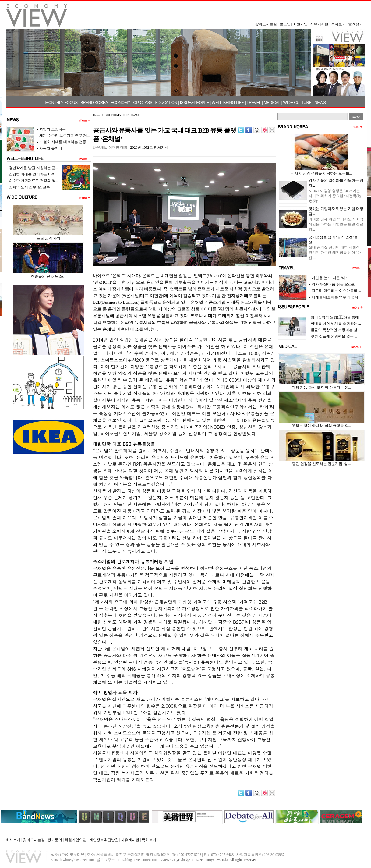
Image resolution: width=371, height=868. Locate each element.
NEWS (320, 103)
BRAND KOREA (94, 103)
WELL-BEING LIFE (228, 103)
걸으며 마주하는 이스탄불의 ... (336, 291)
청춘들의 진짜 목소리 (48, 276)
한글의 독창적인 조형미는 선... (335, 330)
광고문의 (55, 840)
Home (97, 115)
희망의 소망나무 (53, 129)
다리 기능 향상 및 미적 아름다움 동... (322, 388)
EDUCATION (166, 103)
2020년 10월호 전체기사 (149, 147)
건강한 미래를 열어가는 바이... (34, 174)
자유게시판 (319, 24)
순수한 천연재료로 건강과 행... (34, 181)
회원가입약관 (76, 840)
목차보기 (338, 24)
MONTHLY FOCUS (61, 103)
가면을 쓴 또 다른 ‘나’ (329, 278)
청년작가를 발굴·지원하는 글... (34, 168)
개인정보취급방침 (104, 840)
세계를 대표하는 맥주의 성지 (335, 297)
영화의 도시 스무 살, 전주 (29, 187)
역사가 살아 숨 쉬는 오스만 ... (335, 284)
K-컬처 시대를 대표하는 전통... (64, 142)
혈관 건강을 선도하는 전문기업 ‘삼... (322, 464)
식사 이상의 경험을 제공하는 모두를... (322, 173)
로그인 (285, 24)
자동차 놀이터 (51, 148)
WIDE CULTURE (297, 103)
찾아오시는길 (266, 24)
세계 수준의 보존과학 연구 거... (64, 136)
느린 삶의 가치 (48, 238)
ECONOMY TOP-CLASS (131, 103)
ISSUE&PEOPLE (194, 103)
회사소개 (13, 840)
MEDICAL (272, 103)
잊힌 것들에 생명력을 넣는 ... (334, 336)
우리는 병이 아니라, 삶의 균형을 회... (322, 426)
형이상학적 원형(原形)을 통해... (336, 317)
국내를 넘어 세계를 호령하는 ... (336, 324)
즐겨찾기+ (357, 24)
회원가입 (300, 24)
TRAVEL (254, 103)
